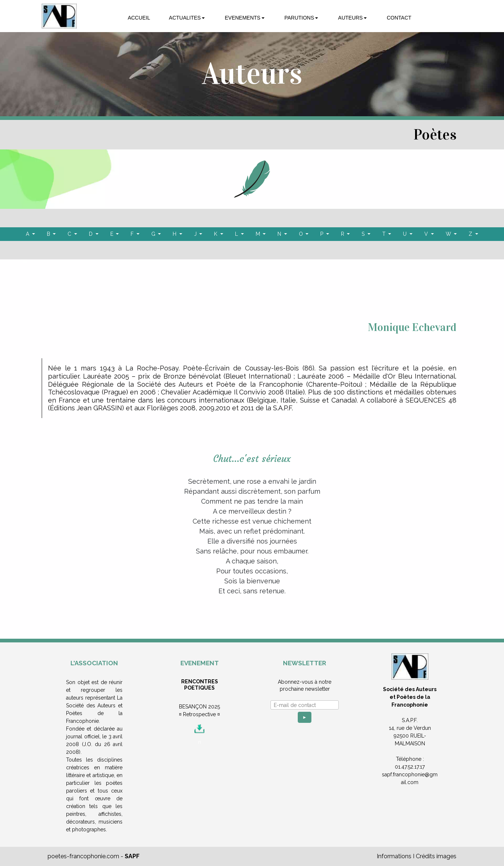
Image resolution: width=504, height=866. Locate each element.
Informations (394, 856)
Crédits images (436, 856)
